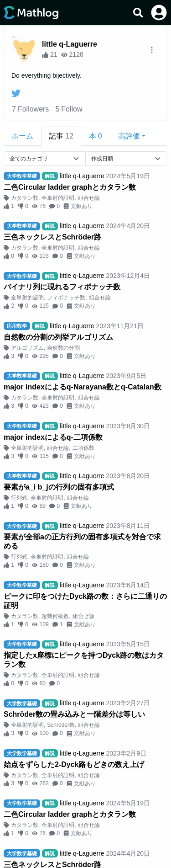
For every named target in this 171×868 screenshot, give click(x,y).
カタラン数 (25, 198)
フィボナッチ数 (66, 298)
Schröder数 (61, 725)
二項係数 (83, 448)
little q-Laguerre (70, 44)
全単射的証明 (58, 198)
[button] (132, 136)
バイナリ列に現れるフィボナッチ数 (62, 287)
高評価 (129, 136)
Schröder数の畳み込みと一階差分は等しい (74, 714)
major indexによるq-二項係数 (53, 437)
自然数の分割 (63, 348)
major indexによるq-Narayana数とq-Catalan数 (83, 387)
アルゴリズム (27, 348)
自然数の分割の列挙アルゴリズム (58, 337)
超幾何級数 (55, 616)
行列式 (19, 498)
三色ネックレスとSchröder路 (52, 237)
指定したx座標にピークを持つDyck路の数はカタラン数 (84, 660)
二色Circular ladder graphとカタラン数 (70, 187)
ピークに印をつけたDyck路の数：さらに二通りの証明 (85, 601)
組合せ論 (89, 198)
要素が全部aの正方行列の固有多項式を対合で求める (82, 541)
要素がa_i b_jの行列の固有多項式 (59, 487)
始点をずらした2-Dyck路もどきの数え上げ (74, 764)
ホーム (22, 136)
